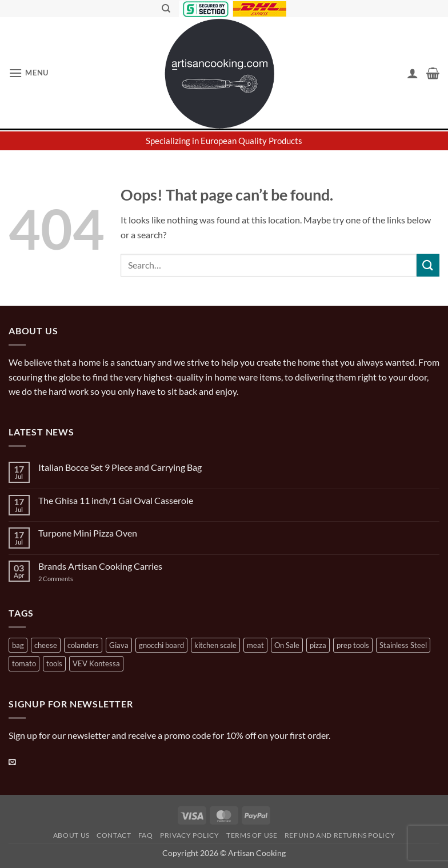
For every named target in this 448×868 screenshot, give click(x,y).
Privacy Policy (190, 835)
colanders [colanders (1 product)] (83, 645)
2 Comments (67, 579)
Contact (114, 835)
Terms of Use (252, 835)
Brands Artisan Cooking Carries (100, 566)
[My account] (413, 73)
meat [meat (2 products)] (255, 645)
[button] (29, 73)
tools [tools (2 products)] (54, 663)
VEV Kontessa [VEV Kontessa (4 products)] (96, 663)
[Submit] (428, 265)
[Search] (166, 9)
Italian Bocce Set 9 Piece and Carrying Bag (120, 467)
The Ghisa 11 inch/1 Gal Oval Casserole (116, 500)
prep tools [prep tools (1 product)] (353, 645)
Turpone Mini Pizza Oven (88, 533)
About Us (71, 835)
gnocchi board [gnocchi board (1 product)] (161, 645)
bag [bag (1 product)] (18, 645)
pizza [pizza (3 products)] (318, 645)
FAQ (146, 835)
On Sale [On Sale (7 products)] (287, 645)
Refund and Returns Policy (340, 835)
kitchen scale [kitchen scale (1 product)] (215, 645)
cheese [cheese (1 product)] (46, 645)
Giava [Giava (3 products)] (119, 645)
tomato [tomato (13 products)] (24, 663)
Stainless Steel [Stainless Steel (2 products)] (403, 645)
